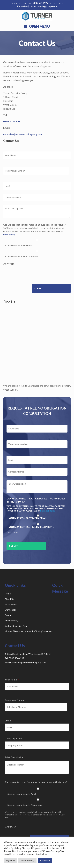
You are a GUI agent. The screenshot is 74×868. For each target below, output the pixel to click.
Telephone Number (15, 700)
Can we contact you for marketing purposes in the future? (34, 225)
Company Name (13, 738)
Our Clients (10, 610)
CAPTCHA (9, 264)
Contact (9, 615)
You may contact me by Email (18, 245)
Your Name (12, 680)
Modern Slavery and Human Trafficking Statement (29, 631)
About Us (9, 599)
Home (8, 594)
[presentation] (28, 274)
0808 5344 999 (40, 3)
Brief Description (15, 757)
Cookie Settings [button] (27, 860)
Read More (41, 854)
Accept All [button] (45, 860)
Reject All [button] (10, 860)
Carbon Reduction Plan (16, 626)
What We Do (11, 604)
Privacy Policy (9, 234)
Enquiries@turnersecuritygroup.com (37, 6)
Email (9, 721)
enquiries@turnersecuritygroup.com (23, 134)
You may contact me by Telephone (21, 256)
